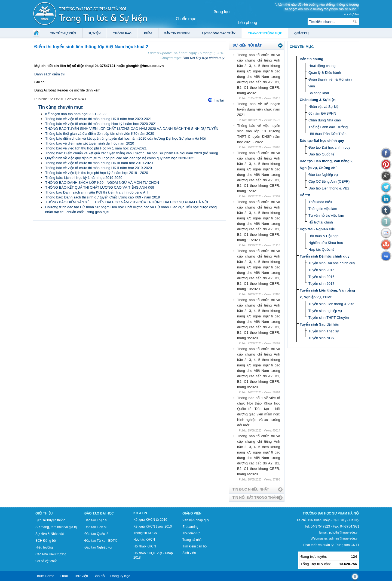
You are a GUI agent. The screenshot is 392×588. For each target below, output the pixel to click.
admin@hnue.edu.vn (344, 538)
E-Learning (190, 527)
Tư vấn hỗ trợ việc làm (326, 215)
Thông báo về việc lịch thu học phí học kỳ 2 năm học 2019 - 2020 (97, 173)
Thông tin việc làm (323, 209)
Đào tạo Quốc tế (321, 154)
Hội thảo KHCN (145, 546)
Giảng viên (192, 513)
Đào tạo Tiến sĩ (95, 527)
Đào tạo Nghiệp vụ (323, 175)
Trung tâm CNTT (347, 545)
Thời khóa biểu (320, 202)
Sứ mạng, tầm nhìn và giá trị (56, 527)
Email (64, 576)
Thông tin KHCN (145, 533)
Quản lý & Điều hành (325, 73)
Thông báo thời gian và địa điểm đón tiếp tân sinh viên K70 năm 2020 (100, 134)
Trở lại (219, 100)
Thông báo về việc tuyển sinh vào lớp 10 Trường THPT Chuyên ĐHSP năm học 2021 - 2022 (259, 134)
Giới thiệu (44, 513)
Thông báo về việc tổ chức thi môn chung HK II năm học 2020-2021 (99, 119)
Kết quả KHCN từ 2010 (150, 520)
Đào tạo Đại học (99, 513)
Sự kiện (95, 33)
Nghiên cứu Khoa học (326, 243)
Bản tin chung (311, 59)
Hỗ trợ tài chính (321, 222)
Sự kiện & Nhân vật (50, 534)
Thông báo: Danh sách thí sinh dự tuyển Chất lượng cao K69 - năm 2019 (103, 197)
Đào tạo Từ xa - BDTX (101, 541)
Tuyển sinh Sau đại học (319, 324)
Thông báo (122, 33)
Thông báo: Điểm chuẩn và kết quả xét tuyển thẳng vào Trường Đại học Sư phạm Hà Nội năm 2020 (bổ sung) (132, 153)
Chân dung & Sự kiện (318, 100)
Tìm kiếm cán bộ (195, 546)
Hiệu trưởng (44, 547)
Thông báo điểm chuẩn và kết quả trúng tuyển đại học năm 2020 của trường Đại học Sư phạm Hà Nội (125, 138)
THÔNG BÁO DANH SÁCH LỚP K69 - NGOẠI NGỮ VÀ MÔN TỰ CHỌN (102, 183)
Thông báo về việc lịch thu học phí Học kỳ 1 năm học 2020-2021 (96, 148)
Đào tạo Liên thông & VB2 (329, 188)
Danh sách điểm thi (49, 74)
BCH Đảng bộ (46, 541)
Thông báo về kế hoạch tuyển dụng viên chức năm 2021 (259, 109)
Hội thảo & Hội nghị (324, 236)
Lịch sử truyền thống (50, 520)
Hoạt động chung (322, 66)
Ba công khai (319, 93)
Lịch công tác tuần (219, 33)
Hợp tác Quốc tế (321, 249)
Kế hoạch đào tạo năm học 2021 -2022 (76, 114)
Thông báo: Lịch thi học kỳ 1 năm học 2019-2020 (84, 178)
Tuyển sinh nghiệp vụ (325, 311)
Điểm (148, 33)
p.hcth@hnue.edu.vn (344, 532)
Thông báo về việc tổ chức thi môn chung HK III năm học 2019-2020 (99, 163)
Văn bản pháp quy (196, 520)
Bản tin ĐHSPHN (177, 33)
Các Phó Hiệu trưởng (51, 554)
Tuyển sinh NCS (321, 338)
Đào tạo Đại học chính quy (203, 58)
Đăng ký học (120, 576)
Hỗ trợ (305, 195)
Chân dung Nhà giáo (325, 120)
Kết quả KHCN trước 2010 (153, 526)
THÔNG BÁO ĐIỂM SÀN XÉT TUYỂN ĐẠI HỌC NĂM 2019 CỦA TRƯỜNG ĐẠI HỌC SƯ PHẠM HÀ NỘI (127, 202)
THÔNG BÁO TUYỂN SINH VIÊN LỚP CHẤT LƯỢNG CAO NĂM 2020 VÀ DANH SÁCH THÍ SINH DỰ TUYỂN (132, 129)
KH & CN (140, 513)
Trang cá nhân (193, 540)
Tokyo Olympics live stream (20, 586)
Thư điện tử (191, 533)
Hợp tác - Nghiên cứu (318, 229)
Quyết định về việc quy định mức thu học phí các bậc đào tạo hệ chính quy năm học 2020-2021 (120, 158)
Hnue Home (45, 576)
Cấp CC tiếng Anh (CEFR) (329, 181)
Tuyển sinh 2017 (321, 284)
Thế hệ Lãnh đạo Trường (328, 127)
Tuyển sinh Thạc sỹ (324, 331)
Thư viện (81, 576)
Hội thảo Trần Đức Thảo (327, 134)
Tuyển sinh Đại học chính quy (325, 256)
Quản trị (301, 33)
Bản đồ (99, 576)
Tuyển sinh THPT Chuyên (329, 318)
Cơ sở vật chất (46, 561)
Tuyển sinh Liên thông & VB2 (331, 304)
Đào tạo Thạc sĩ (96, 520)
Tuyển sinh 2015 (321, 270)
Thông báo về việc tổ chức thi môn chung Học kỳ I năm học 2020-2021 (101, 124)
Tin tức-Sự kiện (63, 33)
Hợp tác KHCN (144, 540)
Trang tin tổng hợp (265, 33)
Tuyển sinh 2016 (321, 277)
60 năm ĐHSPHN (322, 113)
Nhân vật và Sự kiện (324, 107)
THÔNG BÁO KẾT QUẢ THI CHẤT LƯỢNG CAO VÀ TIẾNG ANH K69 (100, 187)
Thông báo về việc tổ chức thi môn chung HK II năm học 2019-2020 (99, 168)
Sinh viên (189, 553)
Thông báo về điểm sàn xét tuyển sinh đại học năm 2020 (90, 143)
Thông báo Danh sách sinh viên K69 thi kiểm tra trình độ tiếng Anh (97, 192)
